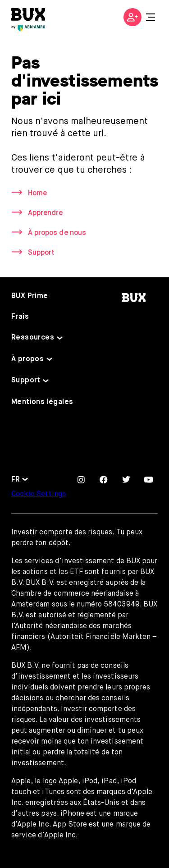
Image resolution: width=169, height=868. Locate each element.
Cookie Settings (39, 494)
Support (41, 253)
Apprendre (45, 213)
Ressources (33, 338)
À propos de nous (57, 233)
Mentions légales (42, 402)
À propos (27, 359)
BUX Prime (30, 296)
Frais (20, 317)
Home (37, 193)
